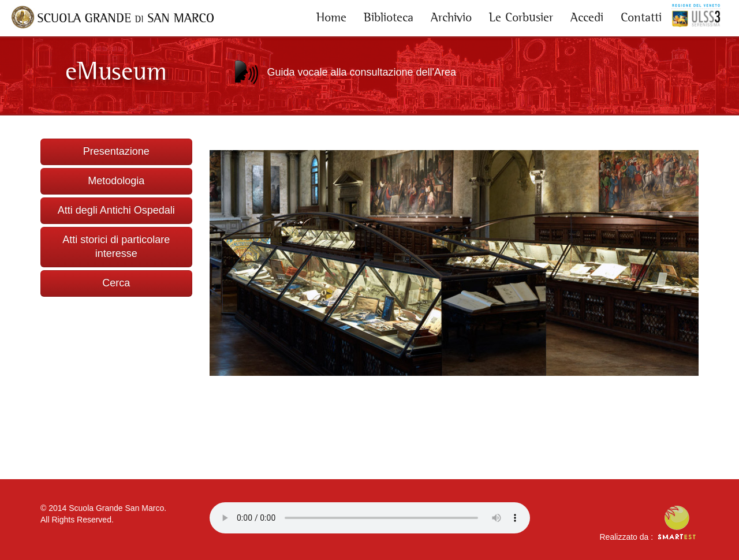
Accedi (587, 17)
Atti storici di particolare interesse (116, 247)
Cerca (116, 283)
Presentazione (116, 151)
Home (331, 17)
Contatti (641, 17)
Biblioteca (389, 17)
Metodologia (116, 181)
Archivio (451, 17)
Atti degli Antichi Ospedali (116, 210)
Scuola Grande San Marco (116, 508)
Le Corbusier (521, 17)
